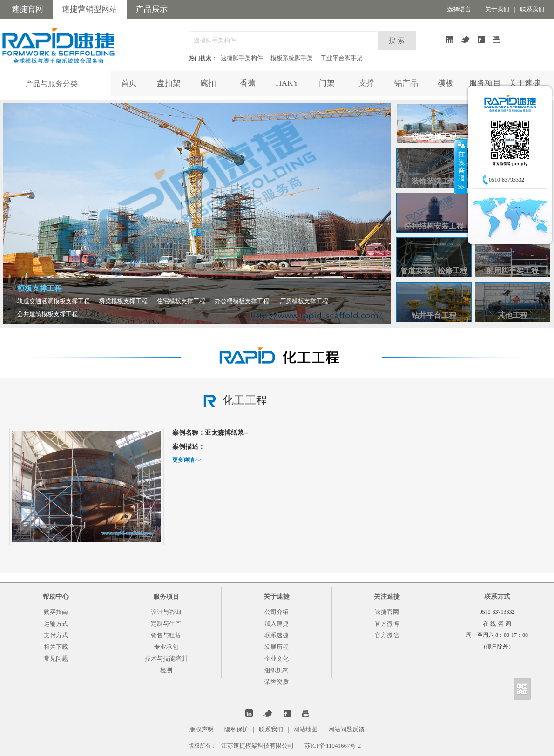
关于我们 (497, 9)
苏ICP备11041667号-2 (333, 746)
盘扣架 (169, 83)
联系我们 (532, 9)
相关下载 (56, 647)
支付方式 (56, 635)
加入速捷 (277, 624)
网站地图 (305, 729)
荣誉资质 (277, 682)
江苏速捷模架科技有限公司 (257, 746)
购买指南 (56, 612)
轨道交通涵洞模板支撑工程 (54, 301)
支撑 (366, 83)
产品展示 (152, 9)
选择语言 (459, 9)
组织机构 (277, 670)
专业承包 (166, 647)
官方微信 (387, 635)
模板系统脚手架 (292, 58)
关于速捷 (525, 83)
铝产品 (406, 83)
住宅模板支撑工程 (181, 301)
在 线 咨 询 (497, 624)
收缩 (460, 166)
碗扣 (208, 83)
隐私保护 (236, 729)
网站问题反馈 (346, 729)
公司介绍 (277, 612)
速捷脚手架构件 (242, 58)
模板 (446, 83)
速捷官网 (27, 9)
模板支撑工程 (40, 288)
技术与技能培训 (166, 658)
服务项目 (485, 83)
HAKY (287, 83)
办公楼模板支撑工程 (242, 301)
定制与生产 (166, 624)
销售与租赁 (166, 635)
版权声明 (202, 729)
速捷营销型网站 (90, 9)
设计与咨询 (166, 612)
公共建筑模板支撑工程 (47, 314)
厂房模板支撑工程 (304, 301)
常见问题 (56, 658)
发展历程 (277, 647)
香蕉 (248, 83)
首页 (129, 83)
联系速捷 (277, 635)
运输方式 (56, 624)
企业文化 (277, 658)
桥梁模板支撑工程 (123, 301)
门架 (327, 83)
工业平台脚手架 (341, 58)
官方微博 (387, 624)
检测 (166, 670)
